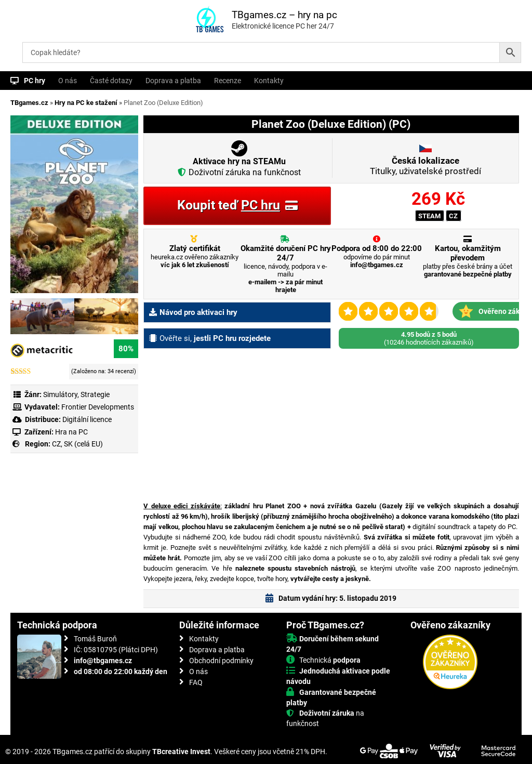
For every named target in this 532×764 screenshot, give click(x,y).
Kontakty (269, 81)
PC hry (35, 81)
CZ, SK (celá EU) (77, 444)
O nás (68, 81)
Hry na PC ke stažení (86, 103)
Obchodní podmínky (221, 661)
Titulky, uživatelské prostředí (425, 166)
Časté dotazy (111, 81)
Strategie (95, 394)
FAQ (196, 682)
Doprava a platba (173, 81)
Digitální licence (86, 419)
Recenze (228, 81)
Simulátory (60, 394)
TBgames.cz (29, 103)
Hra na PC (71, 432)
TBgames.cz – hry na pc (284, 15)
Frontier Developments (98, 407)
